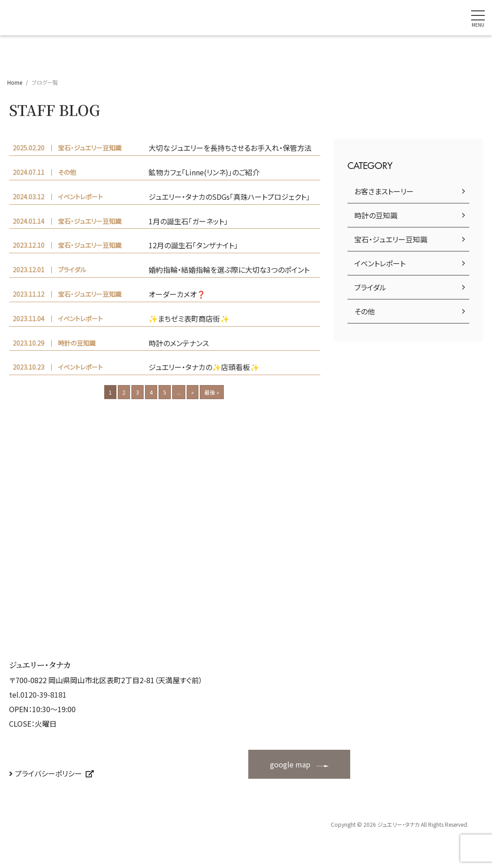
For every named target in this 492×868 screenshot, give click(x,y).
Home (15, 82)
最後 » (212, 392)
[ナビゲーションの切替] (478, 18)
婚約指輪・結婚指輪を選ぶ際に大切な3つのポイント (229, 270)
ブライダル (370, 287)
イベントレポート (380, 263)
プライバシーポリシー (48, 773)
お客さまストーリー (384, 191)
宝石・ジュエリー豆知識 (391, 239)
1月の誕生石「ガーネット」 (188, 221)
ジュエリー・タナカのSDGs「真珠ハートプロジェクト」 (229, 197)
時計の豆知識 (376, 215)
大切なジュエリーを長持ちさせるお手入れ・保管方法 (230, 148)
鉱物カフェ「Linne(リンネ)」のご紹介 (204, 172)
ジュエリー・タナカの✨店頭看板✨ (204, 367)
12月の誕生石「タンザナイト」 (193, 245)
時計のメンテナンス (179, 343)
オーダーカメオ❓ (177, 294)
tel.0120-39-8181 (38, 694)
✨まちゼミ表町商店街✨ (189, 318)
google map (290, 764)
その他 (364, 311)
